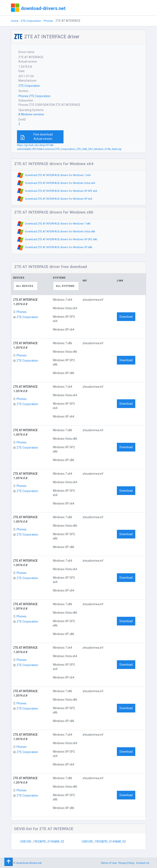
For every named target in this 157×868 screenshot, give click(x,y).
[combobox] (26, 286)
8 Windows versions (31, 114)
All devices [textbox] (25, 286)
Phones (50, 21)
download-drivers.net (43, 8)
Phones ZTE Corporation (34, 96)
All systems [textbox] (65, 286)
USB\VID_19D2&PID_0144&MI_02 (104, 841)
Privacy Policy (126, 863)
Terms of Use (109, 863)
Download (126, 317)
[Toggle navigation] (8, 862)
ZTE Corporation (32, 21)
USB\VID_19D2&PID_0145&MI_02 (42, 841)
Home (15, 21)
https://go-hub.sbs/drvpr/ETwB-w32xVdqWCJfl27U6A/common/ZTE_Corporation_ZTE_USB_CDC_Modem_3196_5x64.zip (69, 147)
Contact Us (143, 863)
